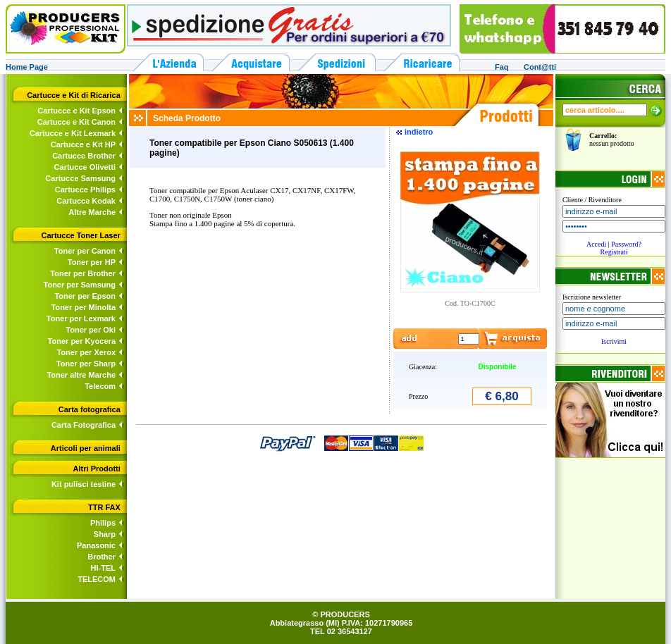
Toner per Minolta (84, 307)
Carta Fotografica (84, 425)
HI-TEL (103, 568)
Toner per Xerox (86, 352)
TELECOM (97, 579)
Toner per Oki (91, 330)
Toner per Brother (83, 273)
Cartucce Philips (85, 190)
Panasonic (96, 545)
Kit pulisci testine (84, 484)
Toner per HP (92, 262)
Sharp (105, 534)
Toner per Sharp (86, 364)
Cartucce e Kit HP (83, 144)
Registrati (614, 252)
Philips (103, 523)
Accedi (596, 244)
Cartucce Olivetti (85, 167)
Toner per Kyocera (82, 341)
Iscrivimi (614, 341)
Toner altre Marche (81, 375)
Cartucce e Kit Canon (76, 122)
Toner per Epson (85, 296)
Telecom (100, 386)
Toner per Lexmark (81, 318)
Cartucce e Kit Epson (76, 111)
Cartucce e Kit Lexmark (73, 133)
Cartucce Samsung (80, 178)
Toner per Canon (85, 251)
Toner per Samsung (80, 285)
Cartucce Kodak (86, 201)
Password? (626, 244)
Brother (101, 557)
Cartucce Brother (84, 156)
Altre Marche (92, 212)
